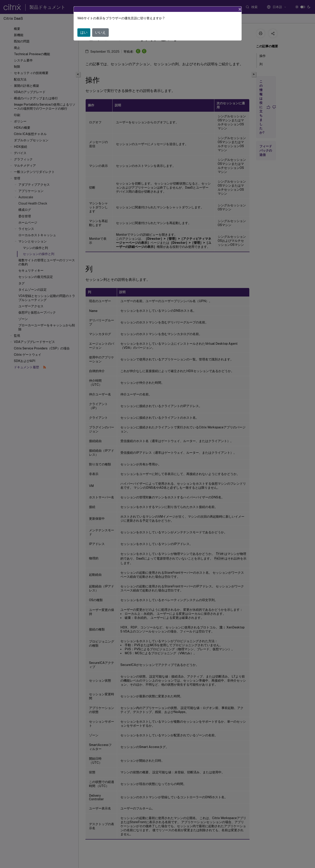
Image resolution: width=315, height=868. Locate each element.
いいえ (100, 32)
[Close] (240, 9)
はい (84, 32)
